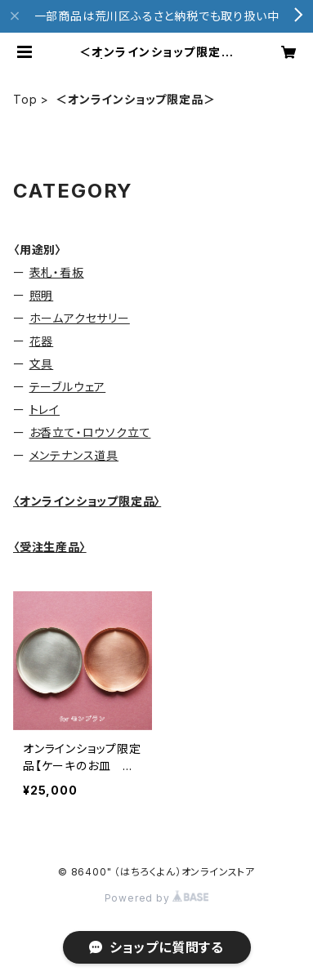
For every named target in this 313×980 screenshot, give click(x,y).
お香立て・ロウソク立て (90, 432)
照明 (42, 295)
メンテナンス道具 (74, 455)
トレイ (45, 410)
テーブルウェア (68, 387)
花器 (42, 341)
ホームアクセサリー (80, 318)
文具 (42, 364)
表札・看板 (57, 272)
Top (25, 99)
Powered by (157, 898)
